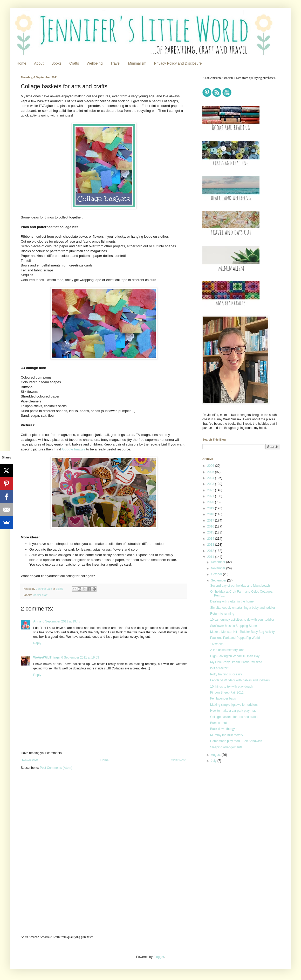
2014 (211, 539)
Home (21, 63)
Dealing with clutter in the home (232, 601)
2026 (211, 466)
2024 (211, 478)
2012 (211, 551)
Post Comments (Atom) (56, 768)
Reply (37, 643)
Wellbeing (95, 63)
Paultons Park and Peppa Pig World (235, 638)
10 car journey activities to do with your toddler (242, 620)
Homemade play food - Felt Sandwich (236, 741)
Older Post (178, 760)
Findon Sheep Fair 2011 (227, 693)
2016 (211, 526)
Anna (37, 621)
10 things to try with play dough (232, 687)
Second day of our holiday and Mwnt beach (240, 586)
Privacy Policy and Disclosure (178, 63)
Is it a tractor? (220, 668)
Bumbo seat (218, 723)
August (216, 755)
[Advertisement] (235, 805)
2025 (211, 472)
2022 (211, 490)
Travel (115, 63)
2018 (211, 514)
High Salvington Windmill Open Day (235, 656)
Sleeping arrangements (226, 747)
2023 (211, 484)
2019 (211, 508)
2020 (211, 502)
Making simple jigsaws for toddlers (234, 705)
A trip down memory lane (227, 650)
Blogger (159, 957)
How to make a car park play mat (233, 711)
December (219, 562)
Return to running (222, 614)
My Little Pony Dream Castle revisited (236, 662)
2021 (211, 496)
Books (56, 63)
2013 (211, 545)
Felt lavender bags (223, 698)
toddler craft (40, 595)
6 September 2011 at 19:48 (61, 621)
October (217, 574)
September (219, 580)
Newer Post (30, 760)
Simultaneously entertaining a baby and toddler (243, 608)
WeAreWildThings (46, 657)
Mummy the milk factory (227, 735)
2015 (211, 532)
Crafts (74, 63)
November (219, 568)
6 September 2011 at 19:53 (80, 657)
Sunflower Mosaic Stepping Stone (234, 626)
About (39, 63)
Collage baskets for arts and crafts (234, 717)
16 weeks (217, 644)
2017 (211, 520)
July (214, 761)
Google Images (74, 449)
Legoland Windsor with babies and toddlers (240, 680)
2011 (211, 557)
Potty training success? (226, 674)
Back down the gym (224, 729)
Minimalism (137, 63)
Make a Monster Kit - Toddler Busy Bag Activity (242, 632)
